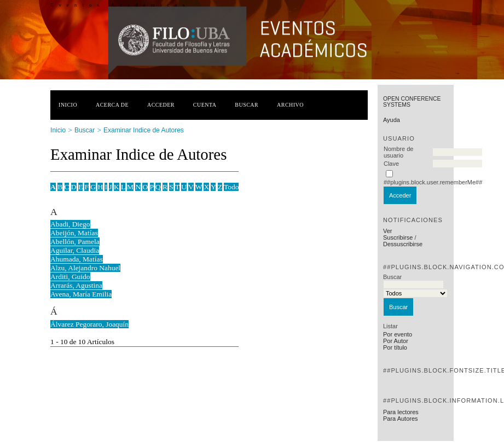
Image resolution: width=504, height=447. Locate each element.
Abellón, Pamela (75, 242)
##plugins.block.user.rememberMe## (433, 182)
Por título (395, 347)
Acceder (161, 105)
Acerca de (112, 105)
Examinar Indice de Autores (144, 130)
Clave (391, 164)
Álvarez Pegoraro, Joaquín (89, 324)
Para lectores (401, 412)
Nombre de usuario (398, 152)
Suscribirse (398, 237)
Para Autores (401, 419)
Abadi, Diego (70, 224)
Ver (388, 231)
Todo (231, 187)
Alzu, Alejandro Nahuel (85, 268)
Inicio (68, 105)
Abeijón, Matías (74, 233)
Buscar (247, 105)
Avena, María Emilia (81, 294)
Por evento (398, 334)
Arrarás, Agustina (76, 285)
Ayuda (392, 120)
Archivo (290, 105)
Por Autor (396, 341)
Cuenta (205, 105)
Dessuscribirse (403, 244)
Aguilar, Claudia (75, 250)
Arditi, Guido (70, 277)
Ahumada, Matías (77, 259)
